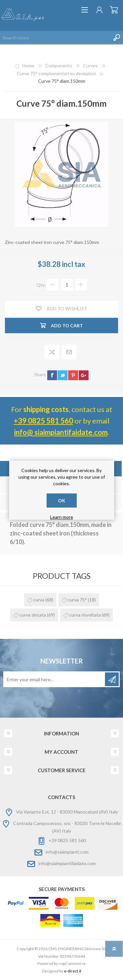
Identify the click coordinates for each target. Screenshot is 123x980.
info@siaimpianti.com (67, 852)
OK (62, 501)
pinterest (73, 375)
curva (39, 600)
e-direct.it (73, 971)
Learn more (62, 517)
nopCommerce (72, 963)
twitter (63, 375)
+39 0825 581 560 (43, 421)
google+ (84, 375)
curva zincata (33, 615)
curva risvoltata (85, 615)
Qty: (41, 285)
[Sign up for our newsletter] (55, 679)
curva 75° (77, 600)
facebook (52, 375)
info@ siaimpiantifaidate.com (61, 432)
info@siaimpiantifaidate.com (67, 863)
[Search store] (55, 37)
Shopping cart (114, 10)
